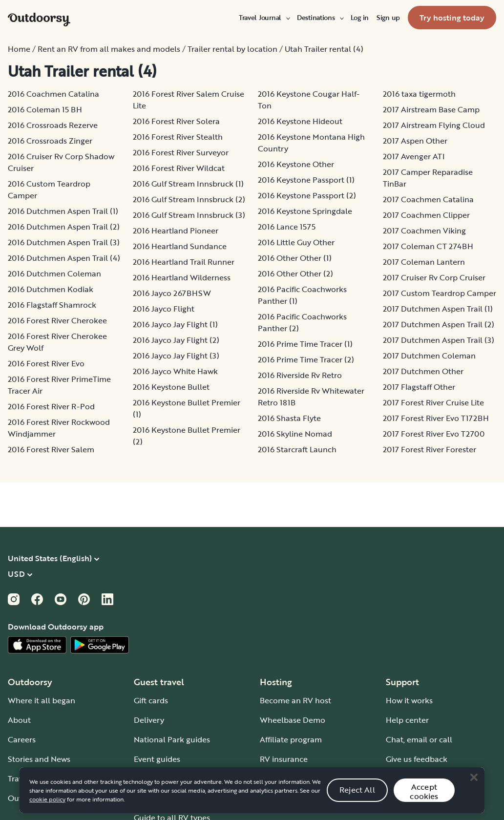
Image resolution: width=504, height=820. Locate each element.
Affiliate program (291, 739)
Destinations (320, 18)
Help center (407, 720)
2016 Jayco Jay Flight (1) (175, 324)
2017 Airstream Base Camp (431, 109)
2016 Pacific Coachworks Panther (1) (302, 295)
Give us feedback (417, 759)
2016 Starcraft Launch (297, 449)
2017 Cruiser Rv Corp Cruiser (434, 277)
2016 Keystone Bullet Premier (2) (187, 436)
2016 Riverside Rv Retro (300, 375)
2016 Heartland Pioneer (176, 231)
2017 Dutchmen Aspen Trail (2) (439, 324)
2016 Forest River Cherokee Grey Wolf (57, 342)
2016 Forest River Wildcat (179, 168)
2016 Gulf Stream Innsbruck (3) (189, 215)
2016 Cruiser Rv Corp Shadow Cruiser (61, 162)
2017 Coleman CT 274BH (428, 246)
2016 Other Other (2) (295, 273)
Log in (360, 18)
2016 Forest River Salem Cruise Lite (189, 100)
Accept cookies (424, 801)
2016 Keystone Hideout (300, 121)
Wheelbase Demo (293, 720)
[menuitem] (264, 18)
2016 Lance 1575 (287, 227)
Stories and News (39, 759)
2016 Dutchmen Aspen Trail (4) (64, 258)
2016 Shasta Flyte (289, 418)
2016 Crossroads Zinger (50, 141)
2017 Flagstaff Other (419, 387)
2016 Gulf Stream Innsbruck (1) (188, 184)
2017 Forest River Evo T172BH (436, 418)
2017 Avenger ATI (414, 156)
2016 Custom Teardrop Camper (49, 189)
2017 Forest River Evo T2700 (434, 434)
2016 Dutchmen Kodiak (51, 289)
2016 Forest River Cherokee (57, 320)
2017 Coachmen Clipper (426, 215)
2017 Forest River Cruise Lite (433, 402)
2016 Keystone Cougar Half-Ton (309, 100)
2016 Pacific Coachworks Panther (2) (302, 322)
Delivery (149, 720)
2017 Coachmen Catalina (428, 199)
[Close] (474, 787)
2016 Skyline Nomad (295, 434)
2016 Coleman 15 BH (45, 109)
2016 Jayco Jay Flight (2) (176, 340)
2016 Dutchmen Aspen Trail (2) (64, 227)
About (19, 720)
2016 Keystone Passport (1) (306, 180)
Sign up (388, 18)
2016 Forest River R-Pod (51, 406)
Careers (22, 739)
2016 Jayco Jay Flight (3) (176, 356)
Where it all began (42, 700)
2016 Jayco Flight (164, 309)
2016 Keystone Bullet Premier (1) (187, 408)
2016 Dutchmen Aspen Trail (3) (64, 242)
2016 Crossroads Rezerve (53, 125)
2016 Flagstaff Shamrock (52, 305)
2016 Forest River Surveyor (181, 152)
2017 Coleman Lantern (424, 262)
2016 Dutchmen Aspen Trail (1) (63, 211)
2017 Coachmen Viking (424, 231)
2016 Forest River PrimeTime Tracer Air (59, 385)
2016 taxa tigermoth (419, 94)
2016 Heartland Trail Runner (184, 262)
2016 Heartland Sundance (180, 246)
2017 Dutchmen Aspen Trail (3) (439, 340)
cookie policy (47, 808)
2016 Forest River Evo (46, 363)
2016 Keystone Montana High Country (311, 143)
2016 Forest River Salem (51, 449)
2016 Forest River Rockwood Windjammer (59, 428)
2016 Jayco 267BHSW (172, 293)
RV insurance (284, 759)
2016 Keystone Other (296, 164)
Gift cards (151, 700)
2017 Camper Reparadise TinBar (428, 178)
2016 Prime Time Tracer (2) (306, 359)
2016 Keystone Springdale (305, 211)
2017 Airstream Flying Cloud (434, 125)
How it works (409, 700)
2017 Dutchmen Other (423, 371)
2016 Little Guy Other (296, 242)
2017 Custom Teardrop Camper (440, 293)
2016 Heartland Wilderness (182, 277)
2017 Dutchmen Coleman (429, 356)
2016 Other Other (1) (295, 258)
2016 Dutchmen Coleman (54, 273)
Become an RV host (295, 700)
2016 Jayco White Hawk (175, 371)
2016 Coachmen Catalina (53, 94)
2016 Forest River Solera (176, 121)
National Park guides (172, 739)
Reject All (357, 799)
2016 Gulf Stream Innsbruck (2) (189, 199)
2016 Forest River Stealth (178, 137)
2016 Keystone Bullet (171, 387)
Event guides (157, 759)
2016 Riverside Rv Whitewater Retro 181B (311, 397)
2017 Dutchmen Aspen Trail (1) (438, 309)
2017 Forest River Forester (430, 449)
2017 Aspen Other (415, 141)
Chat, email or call (419, 739)
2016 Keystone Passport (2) (307, 195)
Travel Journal (264, 18)
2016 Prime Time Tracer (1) (305, 344)
